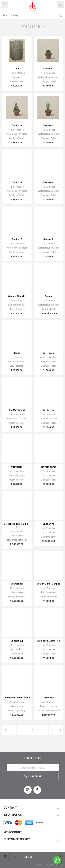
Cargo (17, 353)
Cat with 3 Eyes (48, 467)
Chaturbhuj (17, 641)
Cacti (17, 68)
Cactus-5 (17, 182)
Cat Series (48, 410)
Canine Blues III (17, 296)
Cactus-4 (48, 125)
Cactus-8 (48, 239)
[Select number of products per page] (5, 857)
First (6, 730)
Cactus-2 (48, 68)
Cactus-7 (17, 239)
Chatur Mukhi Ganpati (48, 584)
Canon (48, 296)
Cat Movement (17, 410)
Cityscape (48, 698)
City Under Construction (17, 698)
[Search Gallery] (29, 15)
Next (52, 730)
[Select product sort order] (14, 857)
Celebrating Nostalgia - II (17, 525)
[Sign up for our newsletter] (33, 768)
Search (62, 15)
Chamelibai (17, 584)
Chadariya (48, 524)
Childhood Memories (48, 641)
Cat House (48, 353)
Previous (13, 730)
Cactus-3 (17, 125)
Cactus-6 (48, 182)
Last (59, 730)
